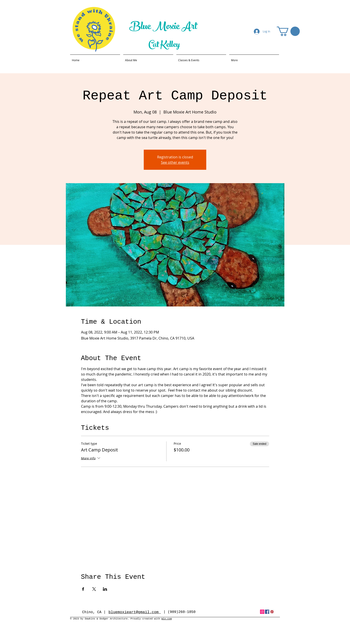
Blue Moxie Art (164, 27)
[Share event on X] (94, 589)
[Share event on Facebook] (83, 589)
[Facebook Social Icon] (267, 612)
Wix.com (167, 619)
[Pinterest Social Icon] (272, 612)
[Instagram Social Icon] (262, 612)
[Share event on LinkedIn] (105, 589)
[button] (288, 31)
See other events (175, 162)
